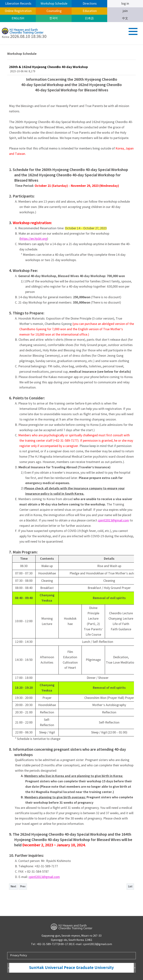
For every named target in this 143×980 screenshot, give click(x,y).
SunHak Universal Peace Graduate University (71, 968)
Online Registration (18, 11)
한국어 (54, 18)
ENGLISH (18, 18)
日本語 (89, 18)
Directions (89, 4)
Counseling (54, 11)
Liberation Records (18, 4)
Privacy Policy (19, 956)
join (125, 11)
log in (125, 4)
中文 (125, 18)
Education (89, 11)
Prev (23, 887)
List (130, 887)
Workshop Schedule (54, 4)
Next (13, 887)
